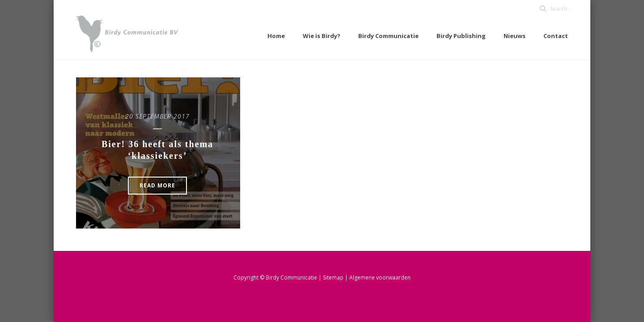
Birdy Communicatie (388, 36)
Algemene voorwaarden (380, 278)
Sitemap (334, 278)
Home (276, 36)
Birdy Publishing (461, 36)
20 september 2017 (157, 116)
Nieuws (515, 36)
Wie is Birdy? (322, 36)
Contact (556, 36)
